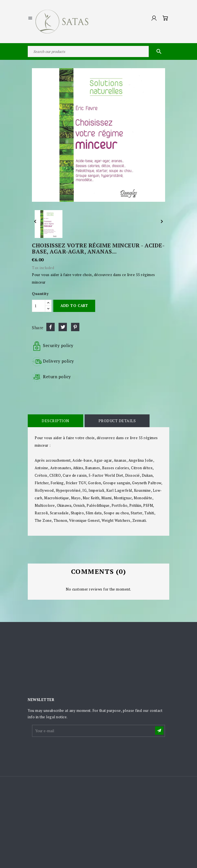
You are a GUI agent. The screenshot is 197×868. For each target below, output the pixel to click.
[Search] (98, 51)
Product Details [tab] (117, 421)
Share (50, 327)
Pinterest (75, 327)
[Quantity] (39, 306)
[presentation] (75, 751)
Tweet (63, 327)
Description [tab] (55, 421)
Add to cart (74, 306)
